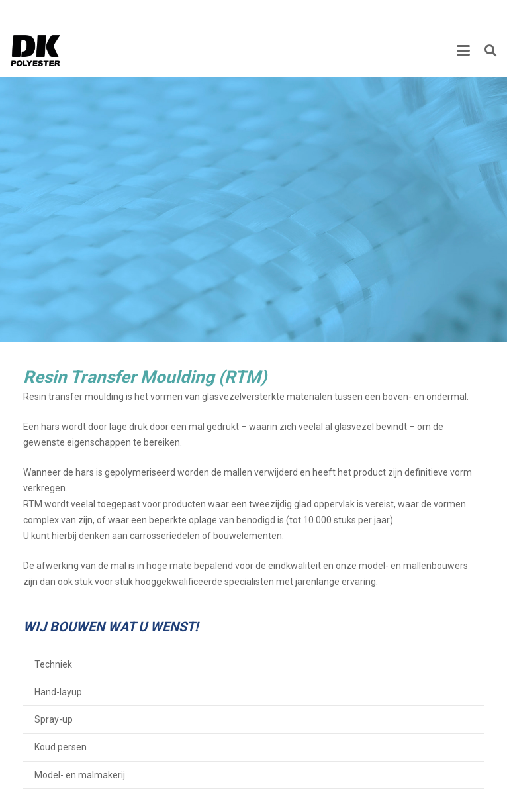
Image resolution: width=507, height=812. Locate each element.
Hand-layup (58, 692)
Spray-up (54, 719)
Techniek (53, 664)
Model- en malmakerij (80, 775)
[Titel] (36, 50)
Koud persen (61, 747)
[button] (463, 50)
